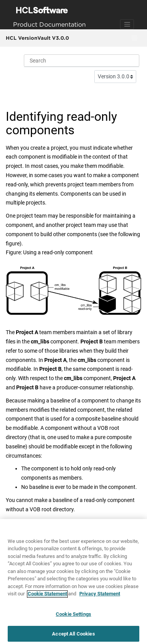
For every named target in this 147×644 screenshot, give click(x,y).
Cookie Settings (73, 616)
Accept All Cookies (73, 636)
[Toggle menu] (134, 38)
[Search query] (82, 61)
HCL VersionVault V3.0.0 (37, 38)
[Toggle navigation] (127, 24)
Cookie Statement (47, 596)
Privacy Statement (100, 596)
